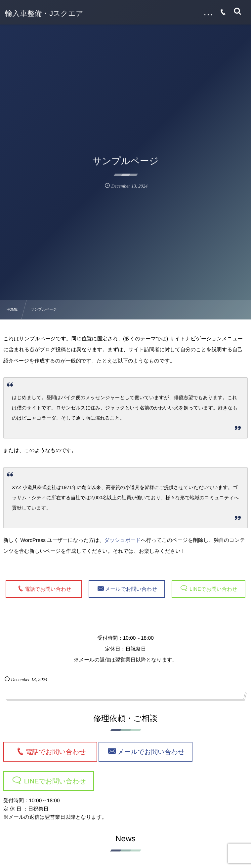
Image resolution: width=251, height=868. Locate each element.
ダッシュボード (123, 540)
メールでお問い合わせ (131, 589)
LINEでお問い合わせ (213, 589)
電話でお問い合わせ (51, 589)
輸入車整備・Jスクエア (44, 14)
